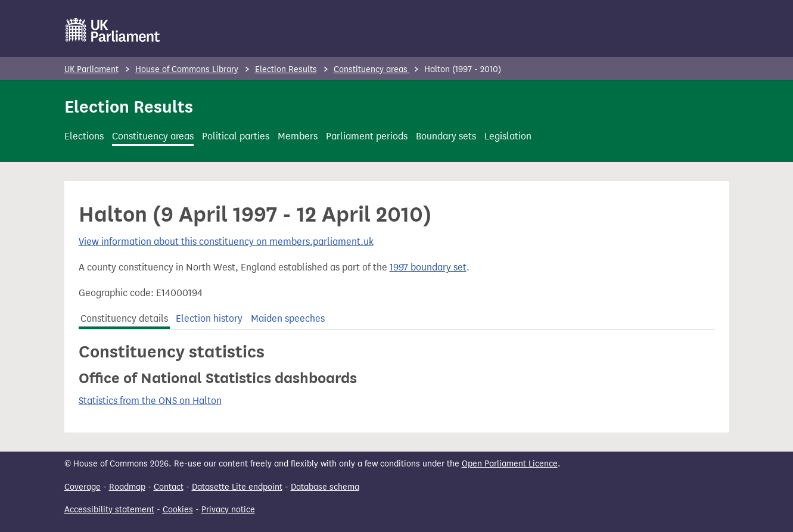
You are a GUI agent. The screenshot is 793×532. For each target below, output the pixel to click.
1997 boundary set (428, 267)
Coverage (83, 487)
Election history (209, 318)
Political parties (236, 136)
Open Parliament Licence (510, 464)
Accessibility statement (109, 510)
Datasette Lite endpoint (237, 487)
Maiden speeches (288, 318)
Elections (84, 136)
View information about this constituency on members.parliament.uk (226, 242)
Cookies (178, 510)
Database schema (325, 487)
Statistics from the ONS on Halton (150, 401)
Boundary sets (446, 136)
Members (298, 136)
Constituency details (124, 318)
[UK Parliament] (113, 30)
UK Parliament (91, 69)
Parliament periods (367, 136)
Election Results (286, 69)
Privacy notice (228, 510)
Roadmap (127, 487)
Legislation (508, 136)
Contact (169, 487)
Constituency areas (372, 69)
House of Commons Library (187, 69)
